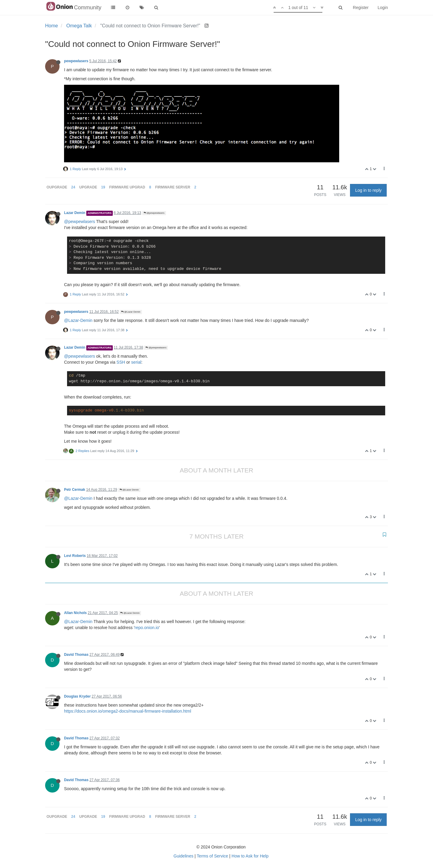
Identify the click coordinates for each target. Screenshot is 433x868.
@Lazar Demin (131, 312)
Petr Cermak (75, 490)
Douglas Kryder (77, 696)
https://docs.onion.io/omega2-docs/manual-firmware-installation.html (128, 711)
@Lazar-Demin (78, 320)
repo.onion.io (147, 628)
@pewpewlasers (154, 213)
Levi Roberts (75, 556)
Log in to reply (368, 190)
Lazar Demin (75, 213)
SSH (121, 362)
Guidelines (183, 856)
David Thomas (76, 655)
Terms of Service (212, 856)
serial (136, 362)
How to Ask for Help (250, 856)
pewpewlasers (76, 61)
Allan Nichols (75, 613)
